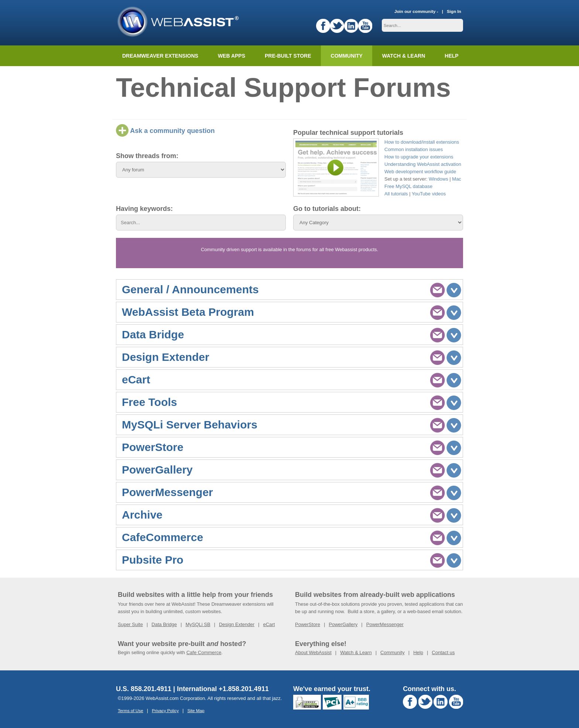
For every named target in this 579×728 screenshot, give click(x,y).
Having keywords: (144, 209)
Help (418, 652)
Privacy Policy (165, 710)
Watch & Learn (404, 56)
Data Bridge (164, 624)
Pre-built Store (288, 56)
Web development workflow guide (420, 172)
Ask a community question (165, 131)
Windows (438, 179)
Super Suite (130, 624)
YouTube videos (429, 194)
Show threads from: (147, 156)
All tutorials (396, 194)
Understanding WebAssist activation (423, 164)
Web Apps (232, 56)
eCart (269, 624)
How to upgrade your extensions (419, 157)
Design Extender (237, 624)
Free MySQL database (408, 186)
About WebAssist (313, 652)
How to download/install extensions (422, 142)
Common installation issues (414, 149)
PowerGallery (343, 624)
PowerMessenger (385, 624)
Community (347, 56)
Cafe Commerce (204, 652)
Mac (457, 179)
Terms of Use (131, 710)
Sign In (454, 11)
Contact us (443, 652)
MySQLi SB (198, 624)
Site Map (196, 710)
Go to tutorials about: (327, 209)
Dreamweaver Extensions (160, 56)
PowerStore (308, 624)
